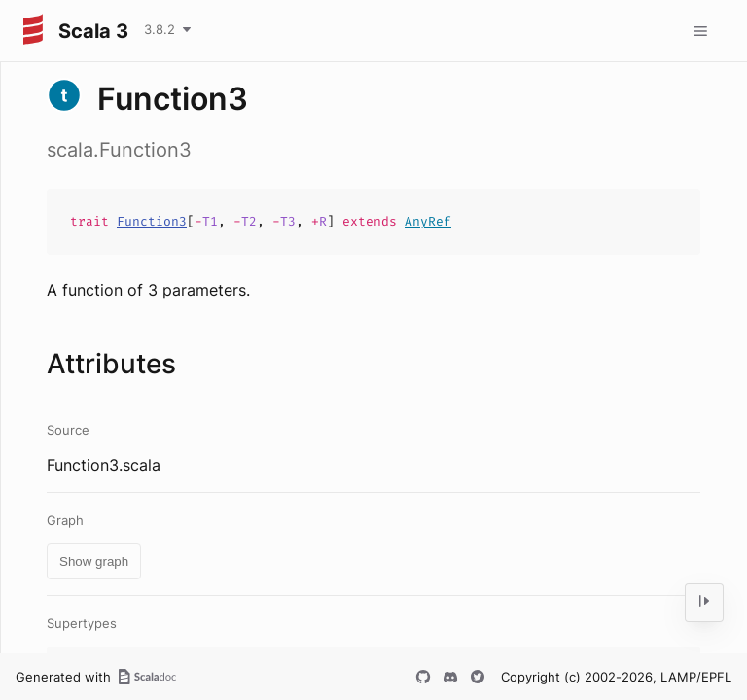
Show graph (94, 561)
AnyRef (428, 221)
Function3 (152, 221)
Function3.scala (104, 465)
